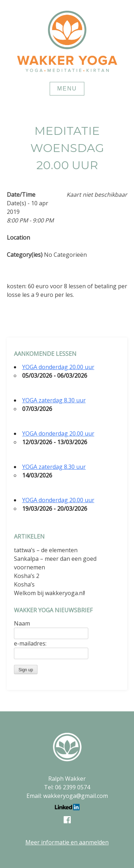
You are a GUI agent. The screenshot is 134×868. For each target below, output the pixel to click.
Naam (22, 623)
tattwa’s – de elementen (46, 550)
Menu (67, 89)
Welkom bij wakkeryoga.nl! (49, 593)
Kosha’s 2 (27, 576)
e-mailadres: (30, 643)
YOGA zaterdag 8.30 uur (54, 400)
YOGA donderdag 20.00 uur (58, 367)
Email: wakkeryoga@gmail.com (67, 796)
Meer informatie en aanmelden (67, 842)
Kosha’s (24, 584)
